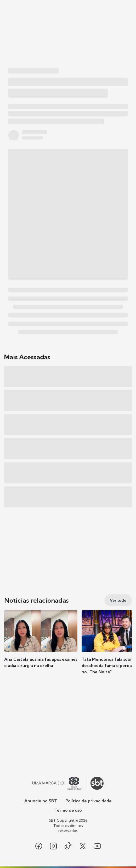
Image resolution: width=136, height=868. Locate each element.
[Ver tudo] (118, 600)
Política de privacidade (89, 801)
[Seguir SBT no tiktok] (68, 846)
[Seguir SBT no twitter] (83, 846)
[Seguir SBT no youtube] (97, 846)
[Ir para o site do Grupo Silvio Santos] (59, 783)
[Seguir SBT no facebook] (39, 846)
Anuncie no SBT (41, 801)
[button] (41, 644)
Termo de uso (68, 810)
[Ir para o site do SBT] (97, 783)
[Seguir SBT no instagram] (53, 846)
